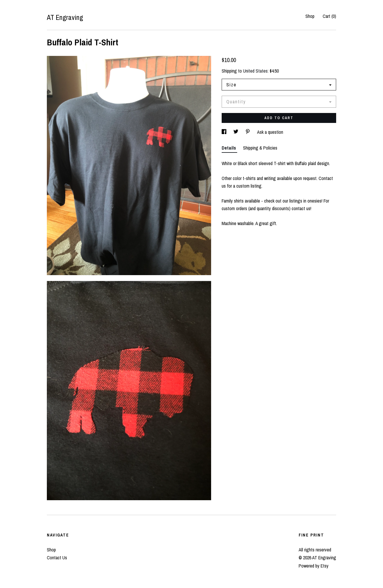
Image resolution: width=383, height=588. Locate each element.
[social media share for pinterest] (248, 132)
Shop (310, 16)
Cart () (329, 16)
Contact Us (57, 558)
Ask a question (270, 132)
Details (229, 148)
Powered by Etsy (314, 566)
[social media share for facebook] (225, 132)
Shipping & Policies (260, 148)
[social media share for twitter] (236, 132)
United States (255, 71)
